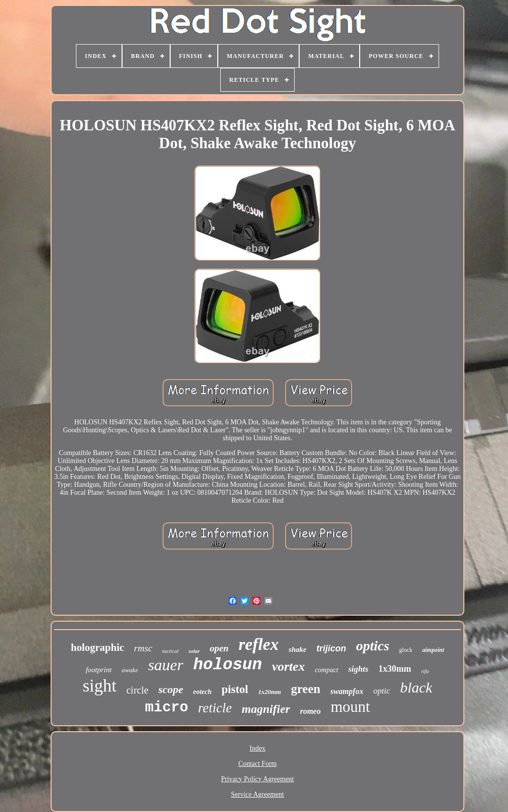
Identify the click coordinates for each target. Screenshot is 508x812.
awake (130, 670)
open (219, 648)
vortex (288, 667)
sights (358, 669)
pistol (235, 689)
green (305, 689)
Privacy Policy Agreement (258, 779)
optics (373, 646)
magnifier (266, 709)
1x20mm (269, 692)
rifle (425, 671)
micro (166, 708)
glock (406, 650)
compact (327, 670)
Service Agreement (258, 794)
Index (257, 748)
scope (171, 689)
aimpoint (433, 650)
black (416, 687)
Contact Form (257, 764)
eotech (202, 692)
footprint (99, 670)
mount (350, 707)
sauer (165, 665)
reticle (215, 708)
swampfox (347, 691)
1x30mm (395, 669)
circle (137, 690)
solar (194, 651)
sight (100, 686)
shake (298, 649)
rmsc (143, 648)
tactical (170, 651)
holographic (97, 647)
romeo (311, 711)
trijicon (331, 648)
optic (381, 691)
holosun (228, 665)
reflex (259, 644)
